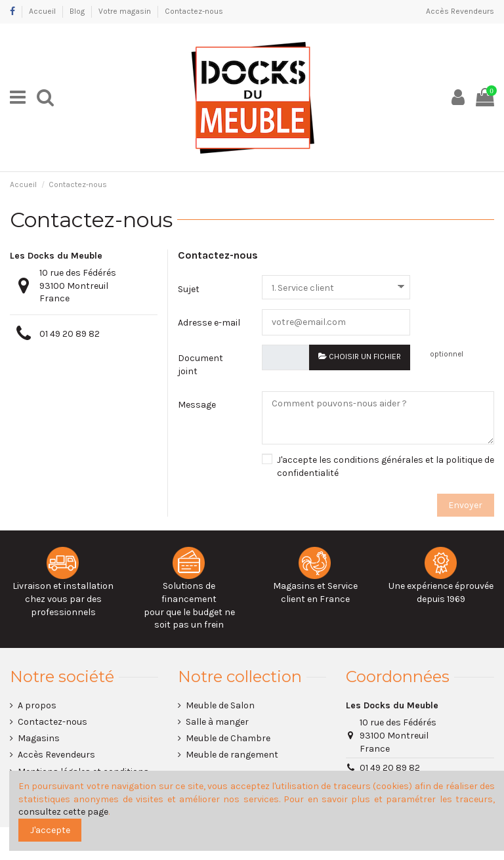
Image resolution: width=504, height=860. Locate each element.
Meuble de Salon (220, 706)
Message (197, 405)
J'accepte (50, 830)
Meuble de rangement (232, 755)
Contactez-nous (194, 11)
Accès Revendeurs (460, 11)
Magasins (39, 739)
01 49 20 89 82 (70, 334)
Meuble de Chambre (228, 739)
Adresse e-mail (209, 323)
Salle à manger (217, 722)
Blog (78, 11)
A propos (37, 706)
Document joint (200, 365)
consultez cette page (63, 812)
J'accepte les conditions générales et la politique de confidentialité (386, 467)
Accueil (43, 11)
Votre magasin (126, 11)
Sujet (189, 289)
